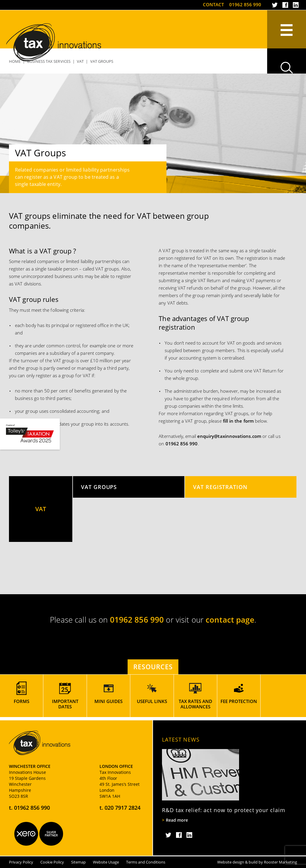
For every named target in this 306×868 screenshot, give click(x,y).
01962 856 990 (245, 4)
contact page (230, 620)
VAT (41, 509)
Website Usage (106, 862)
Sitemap (78, 862)
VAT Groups (99, 487)
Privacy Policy (21, 862)
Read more (177, 820)
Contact (213, 4)
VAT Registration (220, 487)
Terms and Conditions (146, 862)
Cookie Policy (52, 862)
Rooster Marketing (280, 862)
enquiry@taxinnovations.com (229, 436)
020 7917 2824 (123, 808)
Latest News (181, 739)
